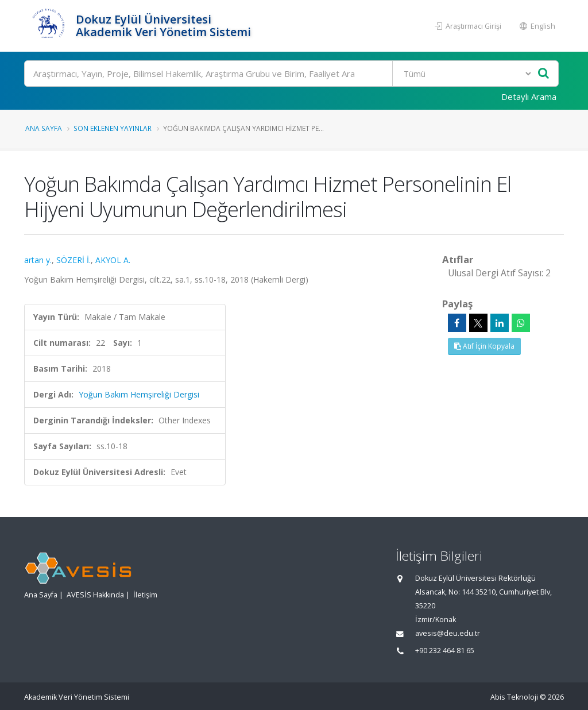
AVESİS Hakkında (95, 595)
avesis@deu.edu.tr (448, 633)
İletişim (145, 595)
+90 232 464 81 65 (445, 651)
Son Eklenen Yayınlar (113, 128)
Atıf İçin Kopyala (484, 346)
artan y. (38, 260)
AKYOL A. (113, 260)
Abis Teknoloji (514, 697)
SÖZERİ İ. (73, 260)
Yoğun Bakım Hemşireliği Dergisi (139, 394)
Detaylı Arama (529, 97)
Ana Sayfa (44, 128)
